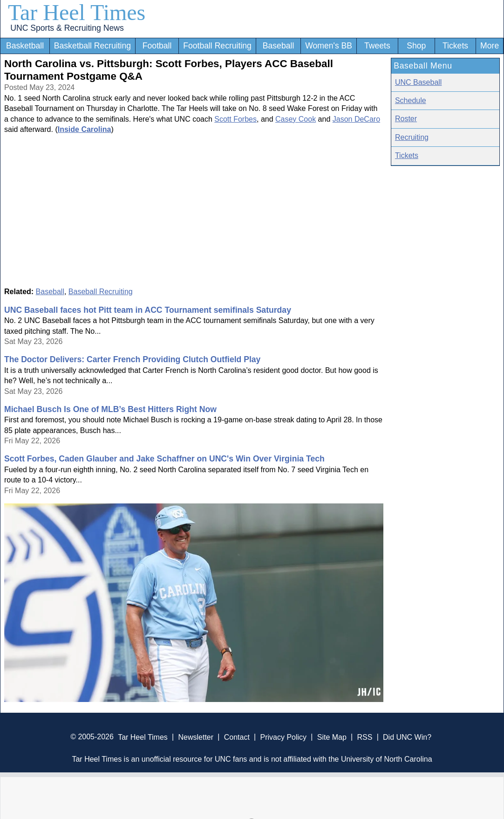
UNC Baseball (418, 82)
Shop (416, 46)
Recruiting (412, 137)
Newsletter (196, 737)
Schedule (411, 100)
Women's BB (329, 46)
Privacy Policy (283, 737)
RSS (364, 737)
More (490, 46)
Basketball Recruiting (92, 46)
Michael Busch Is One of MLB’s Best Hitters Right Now (110, 409)
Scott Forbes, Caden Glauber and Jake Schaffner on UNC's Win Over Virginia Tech (164, 459)
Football (157, 46)
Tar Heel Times (77, 12)
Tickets (455, 46)
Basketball (25, 46)
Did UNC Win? (407, 737)
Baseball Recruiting (101, 292)
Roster (406, 119)
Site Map (332, 737)
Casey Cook (296, 119)
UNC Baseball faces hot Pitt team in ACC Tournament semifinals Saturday (148, 310)
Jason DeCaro (356, 119)
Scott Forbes (235, 119)
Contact (237, 737)
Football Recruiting (217, 46)
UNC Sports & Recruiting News (67, 28)
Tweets (377, 46)
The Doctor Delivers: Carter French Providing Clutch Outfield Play (132, 359)
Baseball (279, 46)
